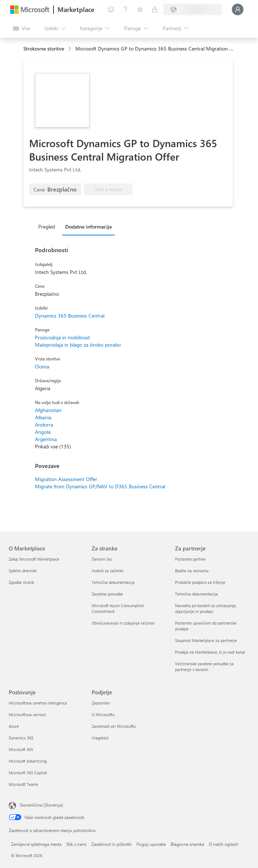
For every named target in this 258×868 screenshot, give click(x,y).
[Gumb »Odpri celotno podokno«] (21, 28)
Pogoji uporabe (151, 844)
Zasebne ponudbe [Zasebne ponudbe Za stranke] (107, 594)
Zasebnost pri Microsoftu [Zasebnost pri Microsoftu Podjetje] (114, 726)
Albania (43, 417)
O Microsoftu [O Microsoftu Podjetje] (103, 714)
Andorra (44, 425)
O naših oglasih (224, 844)
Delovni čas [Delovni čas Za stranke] (102, 559)
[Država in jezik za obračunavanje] (192, 9)
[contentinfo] (70, 49)
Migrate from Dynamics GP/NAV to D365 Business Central (100, 486)
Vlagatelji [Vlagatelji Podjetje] (100, 738)
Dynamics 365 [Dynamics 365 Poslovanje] (21, 738)
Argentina (46, 439)
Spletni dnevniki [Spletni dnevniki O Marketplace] (23, 571)
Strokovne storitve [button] (44, 49)
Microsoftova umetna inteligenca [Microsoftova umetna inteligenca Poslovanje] (38, 703)
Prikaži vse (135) (53, 446)
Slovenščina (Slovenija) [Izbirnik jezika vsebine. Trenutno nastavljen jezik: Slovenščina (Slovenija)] (41, 805)
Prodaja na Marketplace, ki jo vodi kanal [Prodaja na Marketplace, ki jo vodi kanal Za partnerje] (210, 652)
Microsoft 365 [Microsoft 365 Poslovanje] (21, 749)
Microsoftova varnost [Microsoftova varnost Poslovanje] (27, 714)
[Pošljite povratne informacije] (111, 9)
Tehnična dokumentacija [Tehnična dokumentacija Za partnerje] (197, 594)
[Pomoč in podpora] (126, 9)
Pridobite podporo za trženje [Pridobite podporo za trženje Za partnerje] (200, 582)
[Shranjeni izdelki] (140, 9)
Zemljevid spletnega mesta (36, 844)
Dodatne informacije (88, 227)
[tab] (48, 226)
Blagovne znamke (187, 844)
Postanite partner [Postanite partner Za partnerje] (190, 559)
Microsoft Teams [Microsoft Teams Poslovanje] (23, 784)
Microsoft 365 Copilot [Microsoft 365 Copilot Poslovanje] (28, 773)
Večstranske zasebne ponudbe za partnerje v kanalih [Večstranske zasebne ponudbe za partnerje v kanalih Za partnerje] (204, 667)
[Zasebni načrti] (155, 9)
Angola (43, 432)
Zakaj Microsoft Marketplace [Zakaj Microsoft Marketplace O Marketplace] (34, 559)
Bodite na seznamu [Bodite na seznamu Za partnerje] (192, 571)
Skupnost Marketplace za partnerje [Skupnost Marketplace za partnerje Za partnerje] (206, 640)
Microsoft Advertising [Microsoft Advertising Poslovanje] (28, 761)
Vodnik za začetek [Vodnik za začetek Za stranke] (108, 571)
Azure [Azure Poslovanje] (14, 726)
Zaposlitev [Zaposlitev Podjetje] (101, 703)
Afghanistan (48, 410)
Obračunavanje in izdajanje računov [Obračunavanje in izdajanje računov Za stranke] (123, 623)
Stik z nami (76, 844)
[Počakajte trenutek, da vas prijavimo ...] (238, 9)
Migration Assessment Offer (66, 479)
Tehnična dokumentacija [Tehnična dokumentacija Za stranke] (113, 582)
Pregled (47, 227)
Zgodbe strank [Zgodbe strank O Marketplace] (21, 582)
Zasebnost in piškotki (112, 844)
